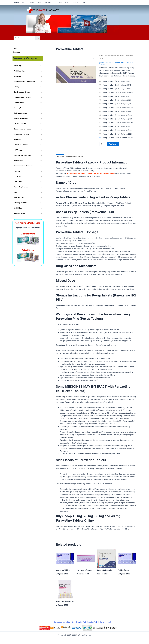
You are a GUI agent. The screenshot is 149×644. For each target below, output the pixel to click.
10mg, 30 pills (108, 81)
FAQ (75, 622)
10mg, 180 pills (108, 93)
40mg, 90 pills (108, 134)
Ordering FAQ (93, 622)
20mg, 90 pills (108, 104)
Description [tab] (60, 156)
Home (16, 3)
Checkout (74, 3)
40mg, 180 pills (108, 138)
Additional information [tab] (75, 156)
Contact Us (61, 622)
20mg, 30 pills (108, 96)
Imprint (109, 622)
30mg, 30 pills (108, 111)
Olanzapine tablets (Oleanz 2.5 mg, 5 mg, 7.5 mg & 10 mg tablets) (91, 174)
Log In (83, 3)
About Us (69, 622)
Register (16, 52)
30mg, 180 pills (108, 123)
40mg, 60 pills (108, 130)
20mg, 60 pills (108, 100)
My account (48, 3)
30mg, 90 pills (108, 119)
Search (31, 3)
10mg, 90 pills (108, 89)
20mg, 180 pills (108, 108)
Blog (39, 3)
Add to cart (113, 144)
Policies (102, 622)
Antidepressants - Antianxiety (115, 56)
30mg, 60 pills (108, 115)
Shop (24, 3)
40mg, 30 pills (108, 126)
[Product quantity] (102, 144)
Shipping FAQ (82, 622)
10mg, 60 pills (108, 85)
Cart (66, 3)
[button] (93, 58)
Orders (58, 3)
